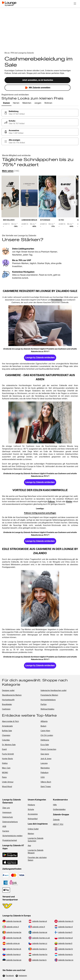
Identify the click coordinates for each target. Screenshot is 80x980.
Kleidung (31, 805)
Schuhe (31, 809)
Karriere (6, 831)
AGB (4, 826)
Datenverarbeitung (10, 822)
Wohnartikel (33, 819)
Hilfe (55, 805)
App (29, 846)
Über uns (6, 808)
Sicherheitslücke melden (12, 836)
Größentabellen (59, 809)
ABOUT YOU (58, 824)
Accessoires (33, 814)
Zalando (56, 820)
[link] (40, 113)
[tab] (6, 103)
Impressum (7, 813)
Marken (31, 834)
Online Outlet (33, 829)
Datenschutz (8, 817)
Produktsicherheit (10, 840)
